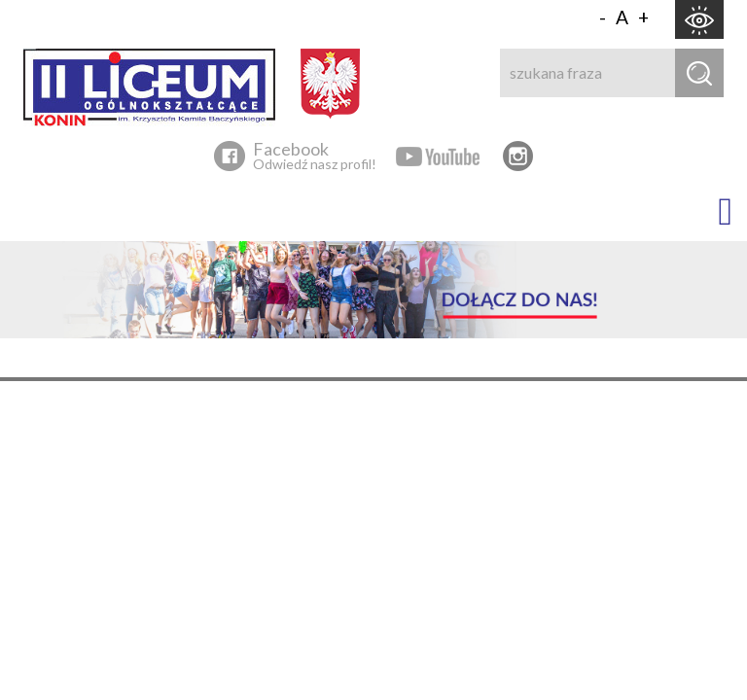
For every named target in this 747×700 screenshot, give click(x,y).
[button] (715, 212)
